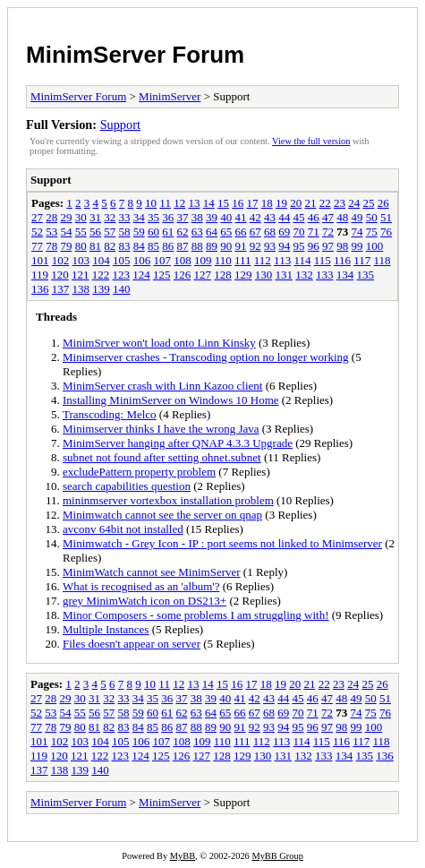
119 (40, 275)
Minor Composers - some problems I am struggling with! (196, 615)
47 (328, 217)
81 (95, 246)
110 (223, 260)
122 (101, 275)
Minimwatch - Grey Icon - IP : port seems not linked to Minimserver (222, 543)
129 (243, 275)
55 (81, 232)
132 (304, 275)
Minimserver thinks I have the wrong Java (161, 429)
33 (125, 217)
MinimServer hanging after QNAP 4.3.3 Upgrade (178, 443)
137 (61, 289)
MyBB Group (277, 856)
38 (197, 217)
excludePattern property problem (139, 472)
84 (139, 246)
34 (139, 217)
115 (323, 260)
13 (194, 203)
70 (299, 232)
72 (328, 232)
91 (241, 246)
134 (345, 275)
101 (40, 260)
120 (60, 275)
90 (226, 246)
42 (255, 217)
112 (263, 260)
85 (153, 246)
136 (40, 289)
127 (203, 275)
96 (314, 246)
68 (270, 232)
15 (223, 203)
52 (37, 232)
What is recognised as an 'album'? (141, 586)
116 (342, 260)
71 (314, 232)
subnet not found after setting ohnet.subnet (162, 457)
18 (267, 203)
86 (168, 246)
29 (67, 217)
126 (183, 275)
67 (255, 232)
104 (101, 260)
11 (165, 203)
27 (37, 217)
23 (340, 203)
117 (362, 260)
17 (252, 203)
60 (153, 232)
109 (203, 260)
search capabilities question (127, 486)
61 (168, 232)
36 (168, 217)
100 (375, 246)
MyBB (183, 856)
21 (310, 203)
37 (183, 217)
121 (81, 275)
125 (162, 275)
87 (183, 246)
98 (342, 246)
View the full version (311, 141)
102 (61, 260)
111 (243, 260)
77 (37, 246)
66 (241, 232)
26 (383, 203)
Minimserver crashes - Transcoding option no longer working (206, 357)
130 (264, 275)
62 (183, 232)
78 (51, 246)
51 (386, 217)
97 (328, 246)
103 (81, 260)
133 (325, 275)
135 (366, 275)
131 (285, 275)
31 (95, 217)
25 (368, 203)
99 (357, 246)
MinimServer (170, 96)
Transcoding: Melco (110, 414)
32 (110, 217)
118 (382, 260)
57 (110, 232)
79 (67, 246)
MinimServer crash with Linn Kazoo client (162, 386)
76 (386, 232)
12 (179, 203)
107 (163, 260)
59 (139, 232)
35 (153, 217)
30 (81, 217)
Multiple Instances (106, 629)
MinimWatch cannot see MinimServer (152, 572)
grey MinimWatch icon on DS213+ (144, 601)
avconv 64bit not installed (123, 529)
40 (226, 217)
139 (101, 289)
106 (142, 260)
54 (67, 232)
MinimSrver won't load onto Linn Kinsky (159, 343)
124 (141, 275)
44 (284, 217)
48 (342, 217)
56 (95, 232)
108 (183, 260)
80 (81, 246)
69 (284, 232)
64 (212, 232)
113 (282, 260)
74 (357, 232)
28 (51, 217)
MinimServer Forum (135, 55)
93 (270, 246)
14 (209, 203)
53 (51, 232)
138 (81, 289)
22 (325, 203)
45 (299, 217)
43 (270, 217)
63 (197, 232)
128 (223, 275)
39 (212, 217)
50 (372, 217)
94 (284, 246)
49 (357, 217)
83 (125, 246)
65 (226, 232)
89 (212, 246)
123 (122, 275)
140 (122, 289)
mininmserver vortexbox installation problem (168, 500)
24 (354, 203)
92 (255, 246)
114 (302, 260)
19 (281, 203)
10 (151, 203)
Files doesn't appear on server (132, 644)
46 (314, 217)
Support (120, 125)
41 (241, 217)
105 (122, 260)
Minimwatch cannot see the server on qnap (162, 515)
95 (299, 246)
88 (197, 246)
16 (238, 203)
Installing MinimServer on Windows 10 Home (171, 400)
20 (296, 203)
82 (110, 246)
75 (372, 232)
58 (125, 232)
